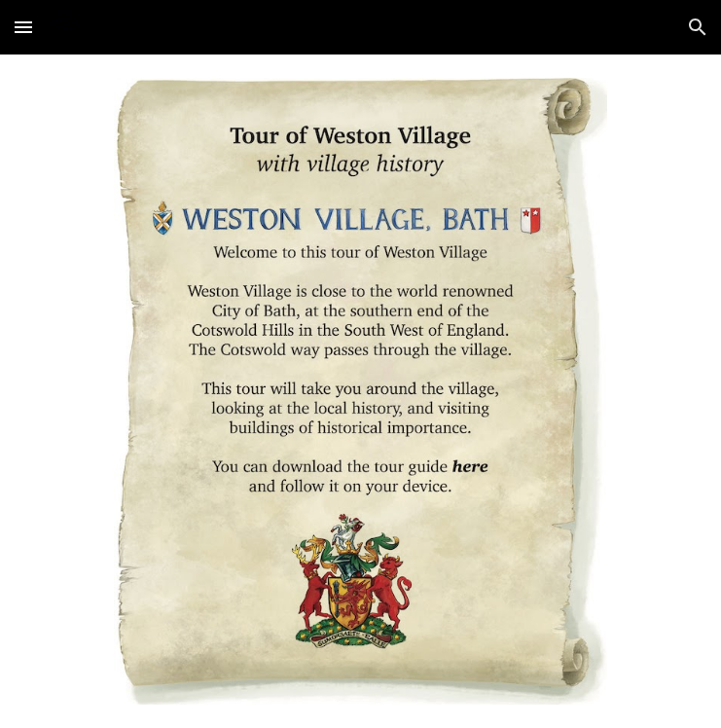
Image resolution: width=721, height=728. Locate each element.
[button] (23, 27)
